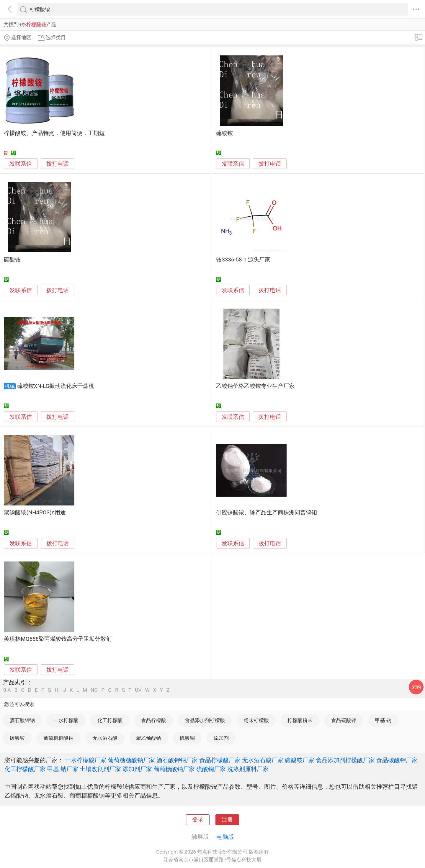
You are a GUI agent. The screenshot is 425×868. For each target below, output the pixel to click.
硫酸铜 (187, 738)
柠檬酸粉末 (300, 720)
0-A (7, 690)
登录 (198, 820)
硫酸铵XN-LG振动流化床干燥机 (56, 386)
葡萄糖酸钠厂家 (174, 769)
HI (57, 690)
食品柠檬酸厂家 (220, 760)
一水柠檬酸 (66, 720)
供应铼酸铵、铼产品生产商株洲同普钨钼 (267, 513)
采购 (416, 687)
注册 (227, 820)
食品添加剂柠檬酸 (205, 720)
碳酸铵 (17, 738)
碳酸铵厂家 (300, 760)
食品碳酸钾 (344, 720)
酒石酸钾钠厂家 (177, 760)
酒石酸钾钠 (22, 720)
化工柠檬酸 (110, 720)
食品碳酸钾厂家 (397, 760)
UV (138, 690)
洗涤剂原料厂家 (248, 769)
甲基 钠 (383, 720)
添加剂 (221, 738)
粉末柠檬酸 (256, 720)
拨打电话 (58, 164)
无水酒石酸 (105, 738)
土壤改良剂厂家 (100, 769)
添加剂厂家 (137, 769)
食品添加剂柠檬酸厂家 (345, 760)
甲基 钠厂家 (63, 769)
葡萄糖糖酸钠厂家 (131, 760)
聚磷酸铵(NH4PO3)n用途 (35, 513)
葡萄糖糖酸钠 (58, 738)
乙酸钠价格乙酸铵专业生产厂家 (255, 386)
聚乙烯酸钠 (149, 738)
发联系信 (21, 164)
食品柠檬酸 (154, 720)
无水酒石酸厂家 (263, 760)
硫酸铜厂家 (211, 769)
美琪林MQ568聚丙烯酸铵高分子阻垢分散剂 (58, 639)
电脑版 (225, 837)
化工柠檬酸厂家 (25, 769)
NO (94, 690)
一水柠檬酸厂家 (86, 760)
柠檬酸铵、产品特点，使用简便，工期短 (54, 133)
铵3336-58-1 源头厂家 (243, 260)
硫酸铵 (224, 133)
